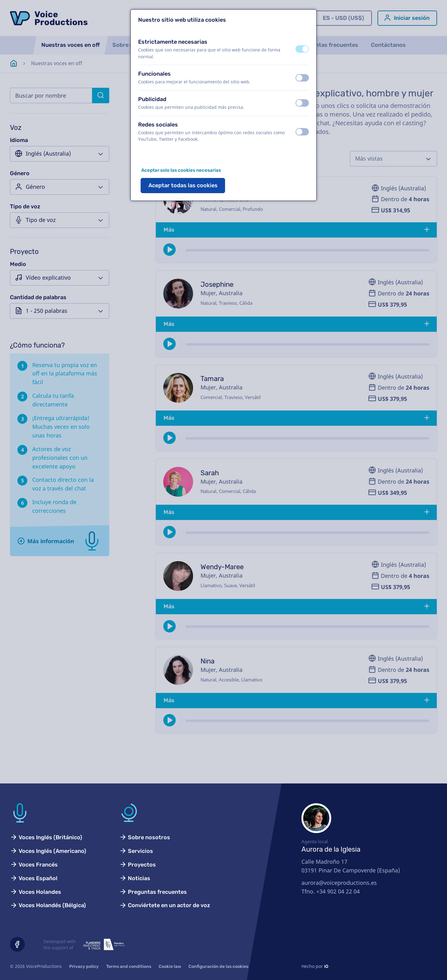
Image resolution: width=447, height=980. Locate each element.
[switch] (302, 49)
